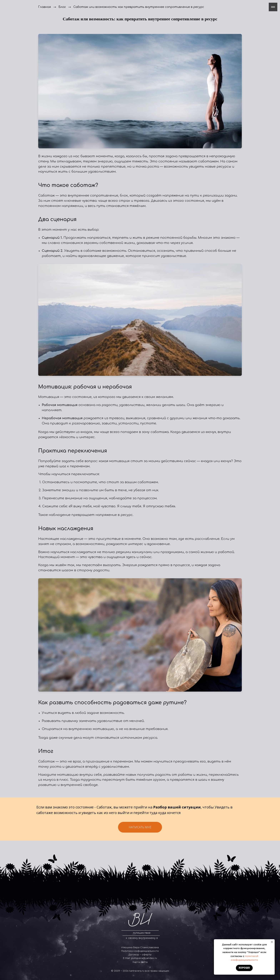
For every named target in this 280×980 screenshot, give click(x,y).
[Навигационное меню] (273, 7)
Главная (45, 7)
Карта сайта (140, 962)
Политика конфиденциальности (140, 951)
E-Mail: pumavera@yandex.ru (140, 958)
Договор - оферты (140, 955)
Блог (62, 7)
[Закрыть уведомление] (272, 942)
